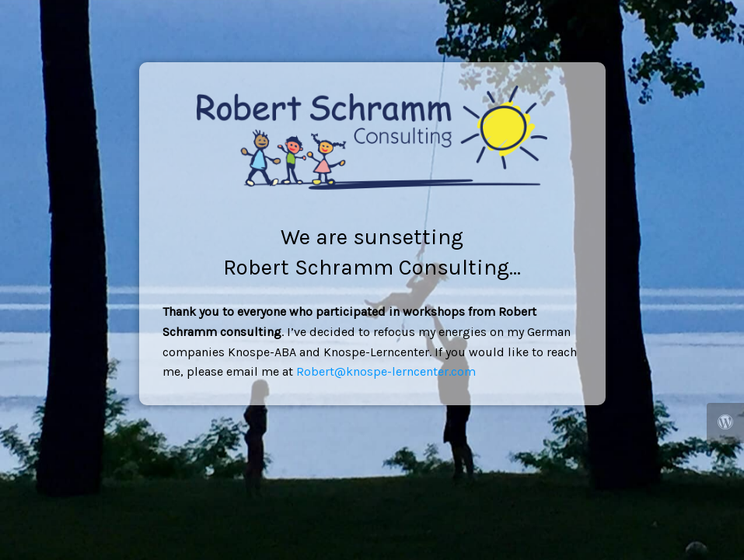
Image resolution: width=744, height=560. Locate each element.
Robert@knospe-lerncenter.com (386, 371)
